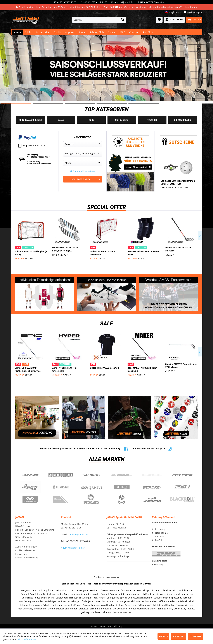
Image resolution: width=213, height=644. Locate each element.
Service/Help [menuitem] (192, 12)
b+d (122, 499)
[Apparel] (70, 32)
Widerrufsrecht (23, 541)
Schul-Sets (122, 120)
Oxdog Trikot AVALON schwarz (105, 368)
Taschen (152, 120)
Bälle (61, 120)
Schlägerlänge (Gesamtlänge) (80, 154)
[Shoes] (82, 32)
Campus (91, 487)
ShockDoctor (61, 499)
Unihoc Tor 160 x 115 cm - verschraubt (102, 253)
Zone (61, 475)
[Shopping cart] (194, 20)
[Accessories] (43, 32)
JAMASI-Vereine (23, 522)
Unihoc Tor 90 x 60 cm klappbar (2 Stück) (31, 253)
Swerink (152, 487)
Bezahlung (158, 564)
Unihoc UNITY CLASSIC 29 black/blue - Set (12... (65, 249)
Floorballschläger (30, 120)
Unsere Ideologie (24, 537)
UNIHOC (31, 475)
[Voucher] (134, 32)
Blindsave (61, 487)
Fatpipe (182, 475)
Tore (91, 120)
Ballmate (31, 487)
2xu (182, 487)
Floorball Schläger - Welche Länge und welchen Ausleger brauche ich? (35, 532)
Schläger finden (86, 179)
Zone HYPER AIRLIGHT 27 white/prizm (65, 369)
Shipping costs (160, 561)
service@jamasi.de (124, 2)
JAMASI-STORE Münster (152, 2)
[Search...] (99, 20)
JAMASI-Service (23, 526)
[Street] (112, 32)
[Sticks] (28, 32)
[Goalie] (57, 32)
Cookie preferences (25, 550)
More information (27, 639)
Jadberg (152, 499)
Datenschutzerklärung (27, 557)
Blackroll (182, 499)
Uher (122, 487)
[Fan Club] (148, 32)
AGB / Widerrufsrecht (26, 547)
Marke (68, 163)
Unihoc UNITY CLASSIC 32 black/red (178, 249)
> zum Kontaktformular (73, 548)
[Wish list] (159, 20)
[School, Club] (97, 32)
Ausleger (69, 144)
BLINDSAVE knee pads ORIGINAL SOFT (144, 253)
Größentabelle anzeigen (82, 171)
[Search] (123, 20)
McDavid (31, 499)
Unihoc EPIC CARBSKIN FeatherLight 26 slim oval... (28, 369)
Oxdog (122, 475)
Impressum (21, 554)
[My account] (174, 20)
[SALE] (122, 32)
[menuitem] (99, 20)
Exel (152, 475)
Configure (195, 636)
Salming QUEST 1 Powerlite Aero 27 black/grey (181, 366)
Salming (91, 475)
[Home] (17, 32)
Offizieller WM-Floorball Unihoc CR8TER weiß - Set (178, 182)
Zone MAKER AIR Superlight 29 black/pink (143, 369)
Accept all (179, 636)
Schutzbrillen (183, 120)
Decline (163, 636)
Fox (91, 499)
